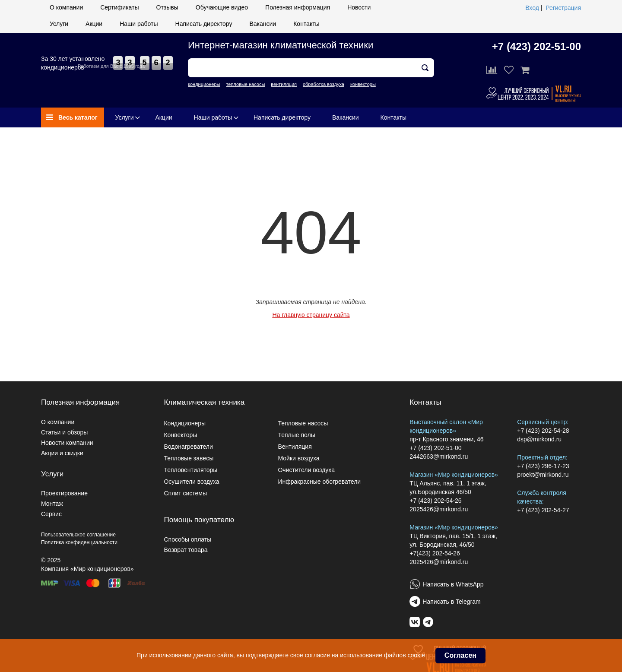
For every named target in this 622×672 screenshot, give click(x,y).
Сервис (51, 514)
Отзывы (167, 7)
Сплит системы (185, 493)
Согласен (460, 655)
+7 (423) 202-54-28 (543, 431)
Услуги (59, 24)
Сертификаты (119, 7)
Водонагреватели (188, 447)
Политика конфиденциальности (79, 542)
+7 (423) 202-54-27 (543, 510)
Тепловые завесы (189, 458)
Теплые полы (296, 435)
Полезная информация (298, 7)
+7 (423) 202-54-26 (435, 501)
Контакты (306, 24)
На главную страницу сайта (311, 315)
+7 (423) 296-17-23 (543, 466)
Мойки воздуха (298, 458)
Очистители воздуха (306, 470)
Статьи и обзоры (64, 432)
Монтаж (52, 504)
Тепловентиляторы (190, 470)
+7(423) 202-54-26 (435, 553)
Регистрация (563, 8)
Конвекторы (180, 435)
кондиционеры (204, 84)
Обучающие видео (222, 7)
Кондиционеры (185, 423)
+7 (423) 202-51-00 (536, 46)
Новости (359, 7)
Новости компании (67, 443)
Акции (94, 24)
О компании (66, 7)
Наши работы (139, 24)
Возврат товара (186, 550)
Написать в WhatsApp (453, 584)
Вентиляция (295, 447)
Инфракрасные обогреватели (319, 482)
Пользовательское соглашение (78, 535)
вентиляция (284, 84)
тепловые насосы (245, 84)
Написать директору (204, 24)
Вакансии (263, 24)
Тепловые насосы (303, 423)
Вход (532, 8)
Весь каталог (72, 117)
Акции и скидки (62, 453)
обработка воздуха (324, 84)
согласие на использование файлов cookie (365, 655)
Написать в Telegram (451, 602)
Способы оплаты (187, 539)
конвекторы (363, 84)
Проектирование (64, 493)
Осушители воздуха (191, 482)
